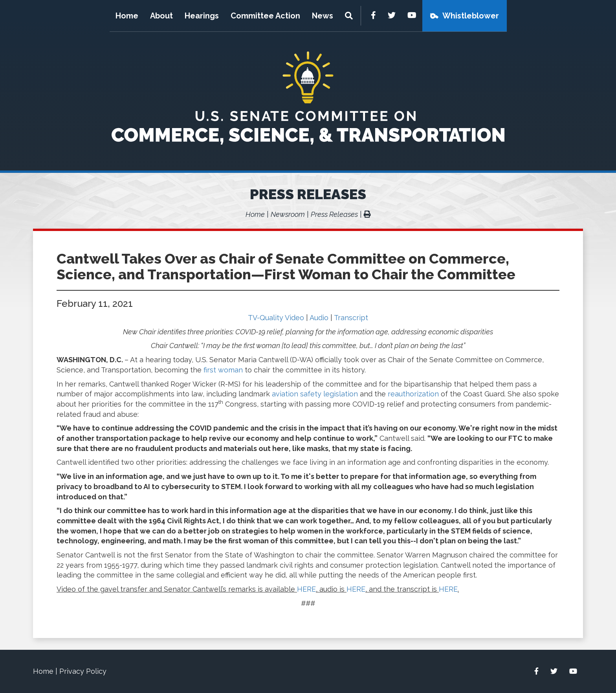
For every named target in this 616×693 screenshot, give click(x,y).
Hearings (202, 16)
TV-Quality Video (276, 318)
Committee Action (265, 16)
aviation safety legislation (315, 394)
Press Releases (308, 194)
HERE (306, 589)
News (323, 16)
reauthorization (413, 394)
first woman (223, 370)
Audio (319, 318)
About (161, 16)
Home (127, 16)
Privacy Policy (83, 671)
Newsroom (288, 214)
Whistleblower (471, 16)
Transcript (351, 318)
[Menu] (350, 16)
